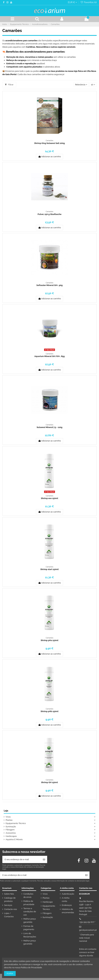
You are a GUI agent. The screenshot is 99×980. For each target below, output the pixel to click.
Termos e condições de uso (30, 912)
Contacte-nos (11, 909)
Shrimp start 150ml (49, 569)
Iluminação (11, 827)
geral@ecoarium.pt (88, 930)
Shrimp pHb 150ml (50, 711)
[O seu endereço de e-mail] (22, 860)
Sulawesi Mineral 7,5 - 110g (49, 427)
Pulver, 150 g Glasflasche (49, 214)
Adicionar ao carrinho (49, 157)
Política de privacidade (29, 903)
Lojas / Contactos (9, 915)
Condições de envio (28, 895)
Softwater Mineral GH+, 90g (49, 285)
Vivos (8, 817)
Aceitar (10, 973)
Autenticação (68, 894)
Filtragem (10, 830)
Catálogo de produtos (10, 900)
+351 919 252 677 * (87, 922)
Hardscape (48, 902)
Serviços (8, 905)
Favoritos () (89, 2)
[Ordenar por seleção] (81, 85)
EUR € (72, 2)
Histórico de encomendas (68, 911)
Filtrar (9, 85)
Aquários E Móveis (14, 839)
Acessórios (11, 833)
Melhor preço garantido (30, 920)
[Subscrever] (44, 860)
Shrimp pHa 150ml (49, 640)
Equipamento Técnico (16, 823)
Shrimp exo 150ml (50, 498)
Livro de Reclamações (30, 935)
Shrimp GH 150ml (49, 782)
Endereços (67, 905)
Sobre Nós (9, 894)
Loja (6, 811)
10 (93, 85)
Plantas (9, 820)
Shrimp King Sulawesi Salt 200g (50, 143)
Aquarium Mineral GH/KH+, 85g (50, 356)
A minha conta (66, 900)
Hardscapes (11, 836)
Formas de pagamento (29, 928)
